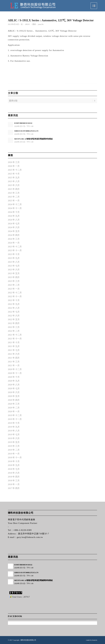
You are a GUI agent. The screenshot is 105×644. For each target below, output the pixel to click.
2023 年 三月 (14, 281)
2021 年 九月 (14, 346)
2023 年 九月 (14, 258)
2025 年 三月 (14, 193)
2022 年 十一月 (15, 296)
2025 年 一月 (14, 201)
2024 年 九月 (14, 216)
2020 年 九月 (14, 381)
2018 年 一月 (14, 484)
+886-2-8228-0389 (22, 530)
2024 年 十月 (14, 212)
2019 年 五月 (14, 442)
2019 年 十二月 (15, 415)
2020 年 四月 (14, 400)
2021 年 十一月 (15, 339)
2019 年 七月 (14, 434)
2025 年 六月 (14, 185)
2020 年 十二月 (15, 369)
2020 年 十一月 (15, 373)
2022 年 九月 (14, 304)
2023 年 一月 (14, 289)
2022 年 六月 (14, 316)
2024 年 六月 (14, 227)
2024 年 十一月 (15, 208)
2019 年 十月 (14, 423)
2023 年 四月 (14, 277)
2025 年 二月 (14, 197)
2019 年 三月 (14, 446)
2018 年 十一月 (15, 458)
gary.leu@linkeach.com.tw (30, 537)
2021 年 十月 (14, 342)
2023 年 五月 (14, 273)
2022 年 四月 (14, 323)
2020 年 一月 (14, 411)
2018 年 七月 (14, 469)
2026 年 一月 (14, 166)
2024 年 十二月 (15, 204)
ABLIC (27, 24)
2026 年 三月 (14, 162)
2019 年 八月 (14, 431)
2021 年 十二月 (15, 335)
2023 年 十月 (14, 254)
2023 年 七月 (14, 266)
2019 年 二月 (14, 450)
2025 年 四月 (14, 189)
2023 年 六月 (14, 270)
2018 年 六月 (14, 473)
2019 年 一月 (14, 454)
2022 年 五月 (14, 319)
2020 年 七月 (14, 388)
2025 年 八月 (14, 181)
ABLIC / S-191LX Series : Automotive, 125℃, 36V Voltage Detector (51, 20)
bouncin (95, 640)
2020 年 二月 (14, 408)
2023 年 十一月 (15, 250)
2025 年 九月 (14, 178)
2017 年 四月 (14, 488)
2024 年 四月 (14, 235)
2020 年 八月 (14, 385)
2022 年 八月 (14, 308)
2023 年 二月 (14, 285)
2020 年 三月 (14, 404)
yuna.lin (41, 24)
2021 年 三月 (14, 362)
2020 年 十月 (14, 377)
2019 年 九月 (14, 427)
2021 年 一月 (14, 365)
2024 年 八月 (14, 220)
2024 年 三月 (14, 239)
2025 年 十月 (14, 174)
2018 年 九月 (14, 465)
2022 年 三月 (14, 327)
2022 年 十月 (14, 300)
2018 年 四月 (14, 477)
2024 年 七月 (14, 224)
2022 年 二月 (14, 331)
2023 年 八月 (14, 262)
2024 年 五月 (14, 231)
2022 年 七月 (14, 312)
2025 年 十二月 (15, 170)
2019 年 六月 (14, 438)
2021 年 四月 (14, 358)
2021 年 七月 (14, 350)
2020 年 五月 (14, 396)
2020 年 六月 (14, 392)
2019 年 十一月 (15, 419)
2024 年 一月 (14, 243)
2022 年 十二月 (15, 293)
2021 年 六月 (14, 354)
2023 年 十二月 (15, 247)
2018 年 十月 (14, 461)
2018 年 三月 (14, 481)
